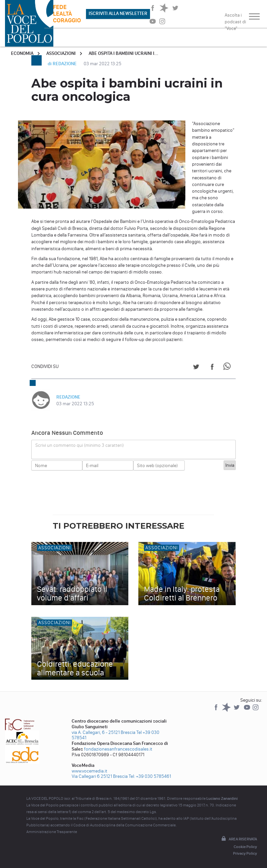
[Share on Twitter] (196, 368)
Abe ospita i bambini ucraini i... (123, 53)
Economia (22, 53)
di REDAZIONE (63, 64)
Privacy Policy (245, 853)
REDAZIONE (68, 397)
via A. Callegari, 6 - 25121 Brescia (103, 732)
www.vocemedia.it (89, 771)
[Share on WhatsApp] (228, 368)
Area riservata (239, 839)
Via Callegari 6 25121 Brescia (100, 776)
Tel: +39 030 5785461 (150, 776)
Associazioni (61, 53)
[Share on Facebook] (212, 368)
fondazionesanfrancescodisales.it (118, 749)
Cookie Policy (245, 847)
